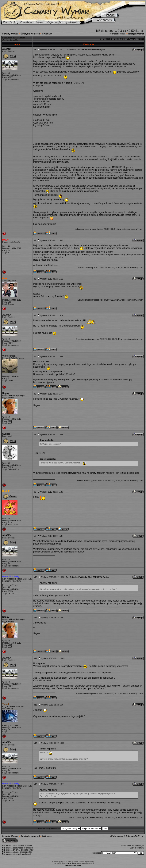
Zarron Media (71, 864)
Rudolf (6, 491)
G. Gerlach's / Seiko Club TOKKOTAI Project (122, 39)
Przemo (76, 861)
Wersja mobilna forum (73, 866)
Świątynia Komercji (30, 34)
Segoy (6, 393)
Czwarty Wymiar (10, 34)
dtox (5, 278)
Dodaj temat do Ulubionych (133, 846)
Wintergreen (9, 356)
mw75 (5, 240)
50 (133, 31)
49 (129, 31)
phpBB (63, 861)
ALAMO (6, 49)
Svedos (100, 229)
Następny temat (136, 34)
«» (125, 31)
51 (137, 31)
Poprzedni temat (117, 34)
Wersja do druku (137, 848)
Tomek (6, 704)
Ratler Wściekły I (11, 577)
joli (93, 864)
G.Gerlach (47, 34)
